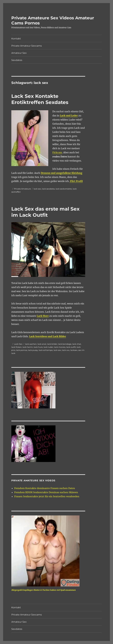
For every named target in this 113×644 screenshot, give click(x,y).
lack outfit (71, 347)
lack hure (38, 347)
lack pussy (33, 350)
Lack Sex (18, 344)
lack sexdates (48, 189)
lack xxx (66, 350)
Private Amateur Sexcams (27, 46)
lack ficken (16, 347)
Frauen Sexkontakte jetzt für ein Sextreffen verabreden (47, 496)
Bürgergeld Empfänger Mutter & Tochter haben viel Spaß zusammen (43, 590)
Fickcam (57, 152)
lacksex (74, 350)
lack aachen (31, 344)
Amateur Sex (19, 53)
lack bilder (52, 344)
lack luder (48, 347)
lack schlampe (46, 350)
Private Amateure (22, 189)
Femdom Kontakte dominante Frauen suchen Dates (45, 488)
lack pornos (22, 350)
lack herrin (28, 347)
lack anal (42, 344)
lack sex (37, 189)
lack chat (77, 344)
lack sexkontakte (64, 189)
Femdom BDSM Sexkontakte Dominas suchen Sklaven (46, 492)
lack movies (60, 347)
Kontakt (16, 39)
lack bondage (65, 344)
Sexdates (17, 60)
